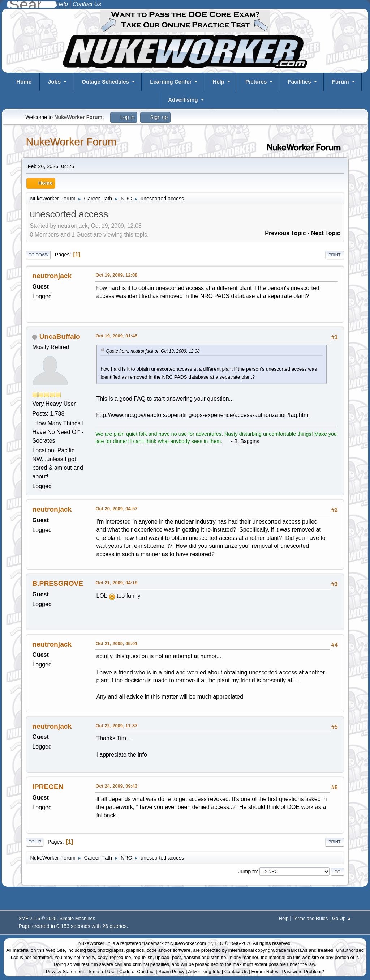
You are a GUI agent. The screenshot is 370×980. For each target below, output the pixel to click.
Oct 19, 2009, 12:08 (116, 275)
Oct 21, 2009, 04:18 (116, 583)
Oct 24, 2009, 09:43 (116, 786)
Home (24, 82)
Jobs (54, 82)
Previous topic (285, 233)
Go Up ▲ (342, 918)
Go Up (35, 842)
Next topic (326, 233)
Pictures (256, 82)
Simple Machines (78, 918)
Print (335, 255)
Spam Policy (171, 972)
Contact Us (236, 972)
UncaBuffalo (60, 336)
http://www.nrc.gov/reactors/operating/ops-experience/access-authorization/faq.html (203, 415)
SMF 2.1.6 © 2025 (37, 918)
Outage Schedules (105, 82)
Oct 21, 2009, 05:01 (116, 644)
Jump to (247, 872)
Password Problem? (303, 972)
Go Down (38, 255)
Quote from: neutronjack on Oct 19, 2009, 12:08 (153, 351)
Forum (341, 82)
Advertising (183, 100)
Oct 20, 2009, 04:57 (116, 509)
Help (218, 82)
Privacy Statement (65, 972)
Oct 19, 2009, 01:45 (116, 336)
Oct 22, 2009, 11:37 (116, 726)
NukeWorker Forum (71, 142)
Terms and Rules (310, 918)
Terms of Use (102, 972)
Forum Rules (265, 972)
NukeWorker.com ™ (191, 943)
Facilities (299, 82)
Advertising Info (204, 972)
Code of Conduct (137, 972)
